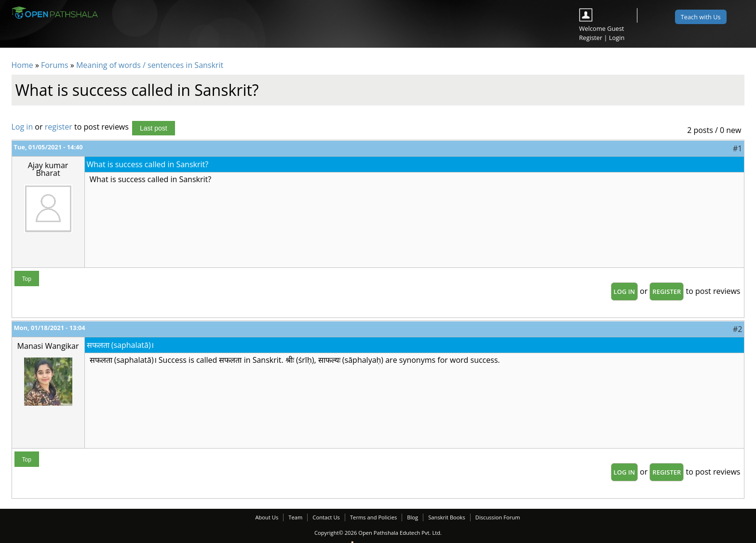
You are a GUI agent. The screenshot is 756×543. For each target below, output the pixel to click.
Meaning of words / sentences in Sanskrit (150, 65)
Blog (412, 517)
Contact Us (326, 517)
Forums (55, 65)
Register (591, 38)
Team (295, 517)
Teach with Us (701, 17)
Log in (22, 127)
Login (617, 38)
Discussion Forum (498, 517)
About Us (267, 517)
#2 (737, 329)
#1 (737, 148)
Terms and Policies (373, 517)
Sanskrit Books (447, 517)
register (59, 127)
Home (22, 65)
